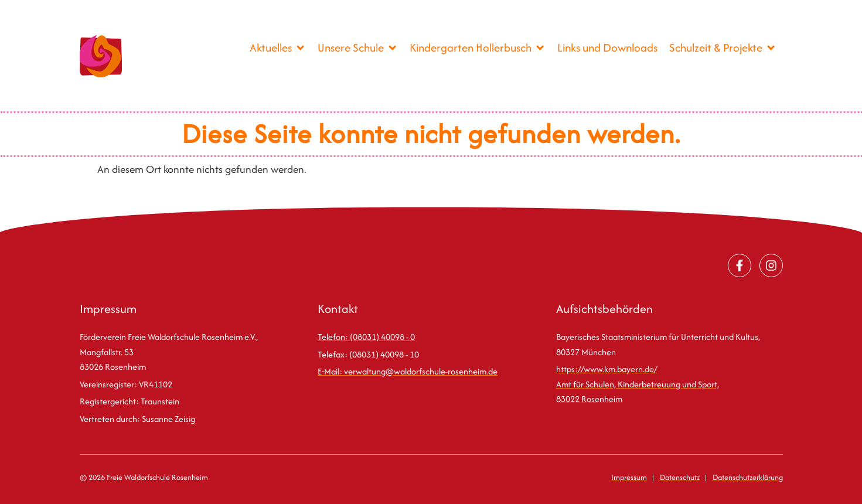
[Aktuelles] (278, 48)
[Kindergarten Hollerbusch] (478, 48)
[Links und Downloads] (607, 48)
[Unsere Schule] (358, 48)
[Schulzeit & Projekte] (723, 48)
